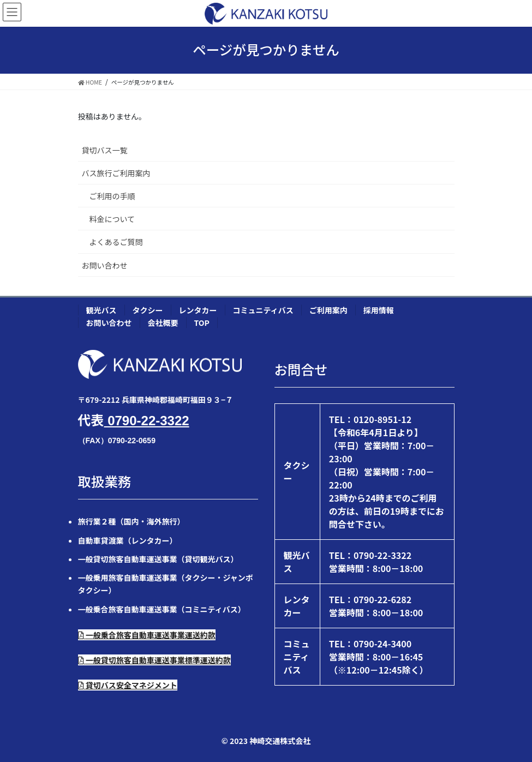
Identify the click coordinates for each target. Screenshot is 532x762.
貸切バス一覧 (105, 150)
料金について (112, 219)
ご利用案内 (328, 310)
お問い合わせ (105, 265)
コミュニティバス (263, 310)
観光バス (101, 310)
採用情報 (379, 310)
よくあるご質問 (116, 242)
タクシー (148, 310)
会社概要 (163, 323)
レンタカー (198, 310)
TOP (202, 323)
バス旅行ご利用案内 (116, 173)
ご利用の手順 (112, 196)
